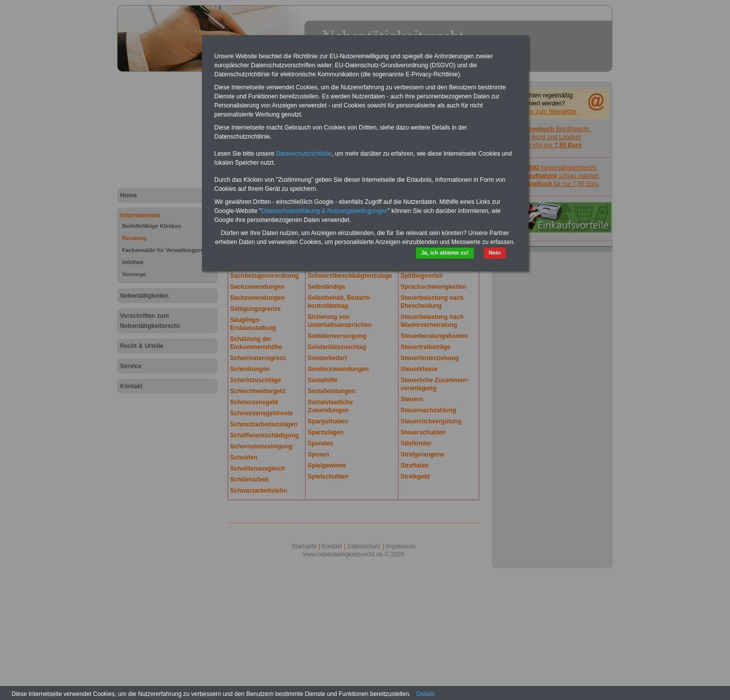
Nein (495, 253)
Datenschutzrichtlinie (304, 154)
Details (426, 694)
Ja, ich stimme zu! (445, 253)
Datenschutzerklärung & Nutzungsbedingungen (325, 211)
